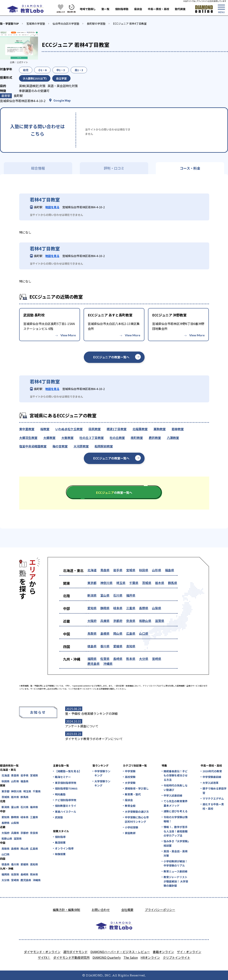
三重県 (131, 608)
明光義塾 (60, 794)
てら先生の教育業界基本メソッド (176, 803)
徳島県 (92, 646)
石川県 (118, 595)
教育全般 (130, 806)
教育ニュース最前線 (175, 871)
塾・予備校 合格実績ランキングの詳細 (91, 713)
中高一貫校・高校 (158, 9)
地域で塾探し (88, 9)
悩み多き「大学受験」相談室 (176, 843)
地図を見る (52, 207)
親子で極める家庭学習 (215, 790)
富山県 (105, 595)
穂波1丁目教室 (117, 429)
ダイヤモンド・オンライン (42, 952)
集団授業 (60, 842)
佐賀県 (105, 659)
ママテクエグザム (213, 798)
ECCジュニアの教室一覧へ (111, 357)
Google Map (62, 100)
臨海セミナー (63, 777)
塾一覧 (105, 9)
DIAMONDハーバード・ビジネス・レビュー (120, 952)
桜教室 (45, 429)
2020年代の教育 (212, 771)
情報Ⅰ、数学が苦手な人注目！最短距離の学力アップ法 (176, 831)
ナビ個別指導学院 (66, 800)
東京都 (92, 583)
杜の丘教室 (117, 438)
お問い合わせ (101, 910)
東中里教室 (27, 429)
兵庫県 (105, 621)
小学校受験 (131, 827)
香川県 (105, 646)
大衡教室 (67, 438)
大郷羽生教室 (28, 438)
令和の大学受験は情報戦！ (176, 819)
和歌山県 (145, 621)
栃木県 (160, 583)
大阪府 (92, 621)
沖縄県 (108, 664)
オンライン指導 (64, 848)
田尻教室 (95, 429)
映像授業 (60, 854)
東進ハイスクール (66, 812)
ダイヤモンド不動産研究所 (71, 957)
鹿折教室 (155, 438)
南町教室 (137, 438)
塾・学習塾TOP (9, 24)
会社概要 (127, 910)
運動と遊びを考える (176, 811)
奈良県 (131, 621)
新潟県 (92, 595)
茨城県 (147, 583)
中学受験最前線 (212, 777)
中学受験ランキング (102, 773)
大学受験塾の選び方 (137, 812)
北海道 (92, 570)
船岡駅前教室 (104, 446)
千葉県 (134, 583)
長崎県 (118, 659)
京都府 (118, 621)
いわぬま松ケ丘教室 (69, 429)
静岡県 (105, 608)
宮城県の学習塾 (36, 24)
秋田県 (144, 570)
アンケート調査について (82, 726)
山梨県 (157, 608)
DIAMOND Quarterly (107, 957)
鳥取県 (92, 633)
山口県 (144, 633)
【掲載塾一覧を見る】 (68, 771)
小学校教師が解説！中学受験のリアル (176, 863)
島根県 (105, 633)
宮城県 (131, 570)
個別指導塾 (122, 9)
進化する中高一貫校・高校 (213, 806)
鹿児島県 (93, 664)
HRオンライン (150, 957)
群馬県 (173, 583)
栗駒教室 (160, 429)
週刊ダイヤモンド (75, 952)
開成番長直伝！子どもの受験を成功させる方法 (176, 775)
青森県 (105, 570)
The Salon (131, 957)
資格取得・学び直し (137, 788)
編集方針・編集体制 (66, 910)
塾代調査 (180, 9)
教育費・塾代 (133, 794)
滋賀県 (160, 621)
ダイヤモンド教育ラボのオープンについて (94, 739)
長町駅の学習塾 (96, 24)
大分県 (144, 659)
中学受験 (130, 771)
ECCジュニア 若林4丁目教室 (130, 24)
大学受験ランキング (102, 783)
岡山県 (118, 633)
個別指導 (60, 837)
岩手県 (118, 570)
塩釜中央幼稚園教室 (33, 446)
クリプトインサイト (177, 957)
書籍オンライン (163, 952)
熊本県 (131, 659)
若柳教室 (178, 429)
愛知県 (92, 608)
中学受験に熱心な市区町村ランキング (137, 819)
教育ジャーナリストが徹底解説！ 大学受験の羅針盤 (176, 881)
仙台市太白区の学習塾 (66, 24)
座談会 (138, 9)
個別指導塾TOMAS (66, 788)
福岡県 (92, 659)
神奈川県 (106, 583)
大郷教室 (49, 438)
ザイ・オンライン (189, 952)
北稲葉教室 (140, 429)
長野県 (144, 608)
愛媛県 (118, 646)
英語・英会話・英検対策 (176, 853)
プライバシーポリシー (160, 910)
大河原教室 (81, 446)
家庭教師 (130, 833)
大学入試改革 (211, 783)
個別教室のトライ (66, 806)
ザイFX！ (44, 957)
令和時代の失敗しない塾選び (176, 787)
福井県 (131, 595)
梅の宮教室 (60, 446)
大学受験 (130, 783)
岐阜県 (118, 608)
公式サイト (22, 62)
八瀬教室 (173, 438)
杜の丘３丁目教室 (92, 438)
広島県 (131, 633)
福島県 (169, 570)
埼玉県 (121, 583)
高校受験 (130, 777)
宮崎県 (157, 659)
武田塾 (59, 817)
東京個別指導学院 (66, 783)
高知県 (131, 646)
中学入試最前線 (173, 795)
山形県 (157, 570)
